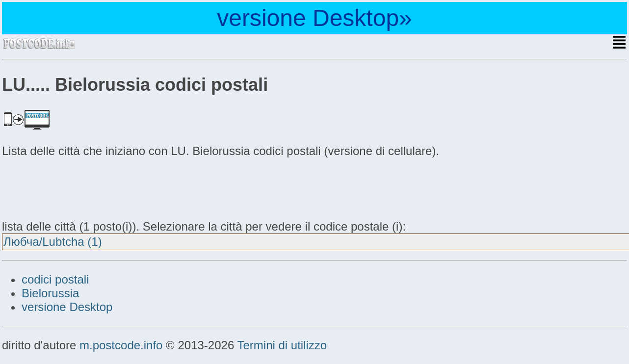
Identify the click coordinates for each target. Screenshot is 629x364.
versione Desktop (67, 307)
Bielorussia (50, 293)
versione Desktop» (314, 18)
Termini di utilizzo (282, 345)
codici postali (55, 279)
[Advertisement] (80, 187)
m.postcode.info (121, 345)
